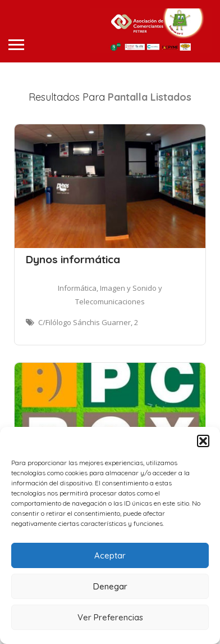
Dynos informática (73, 259)
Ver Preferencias (110, 617)
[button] (203, 441)
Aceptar (110, 555)
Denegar (110, 586)
